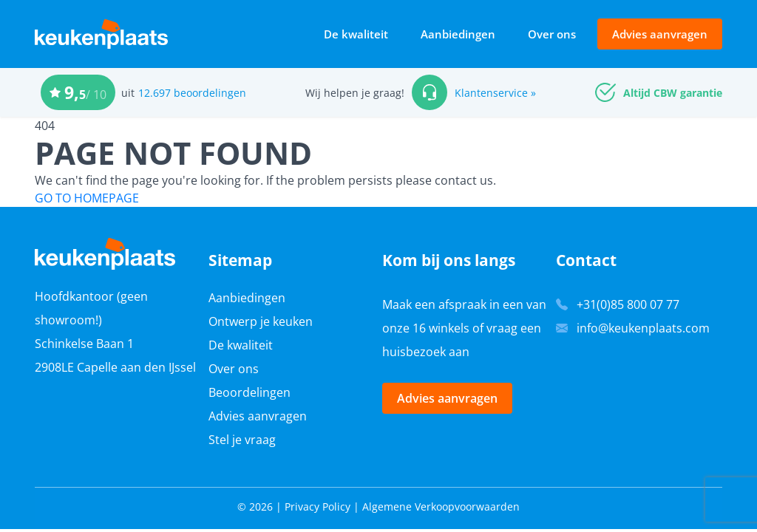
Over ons (552, 34)
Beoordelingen (249, 392)
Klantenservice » (495, 93)
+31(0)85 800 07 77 (628, 304)
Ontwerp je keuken (261, 321)
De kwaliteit (356, 34)
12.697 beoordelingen (192, 93)
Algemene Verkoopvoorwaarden (441, 507)
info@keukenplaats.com (643, 328)
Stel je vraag (242, 440)
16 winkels (441, 328)
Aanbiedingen (458, 34)
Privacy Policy (318, 507)
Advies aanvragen (660, 34)
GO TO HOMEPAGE (87, 198)
